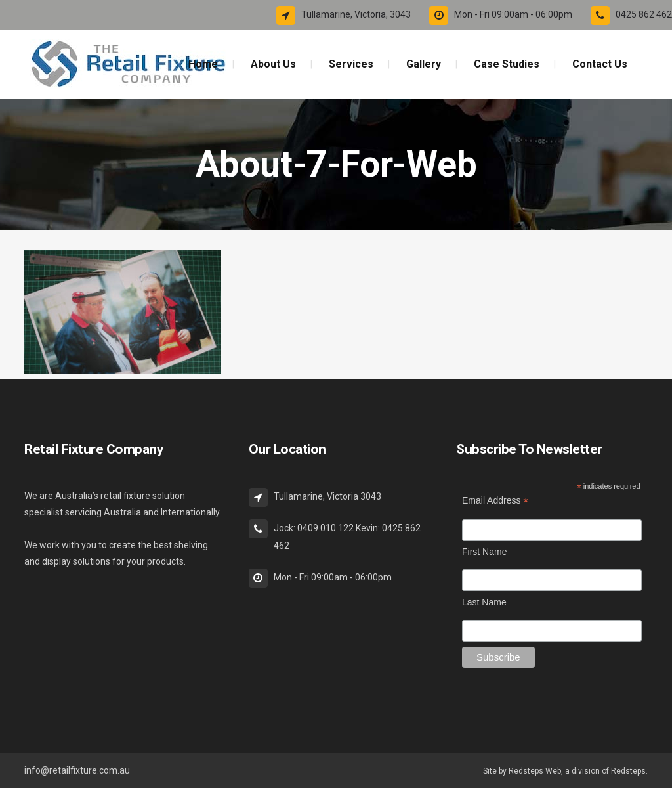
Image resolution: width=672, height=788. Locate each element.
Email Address (495, 501)
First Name (484, 552)
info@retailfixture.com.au (77, 770)
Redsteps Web (535, 771)
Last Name (484, 602)
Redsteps (628, 771)
